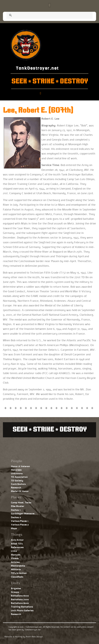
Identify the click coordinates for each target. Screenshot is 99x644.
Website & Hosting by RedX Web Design (24, 637)
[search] (46, 16)
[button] (49, 5)
